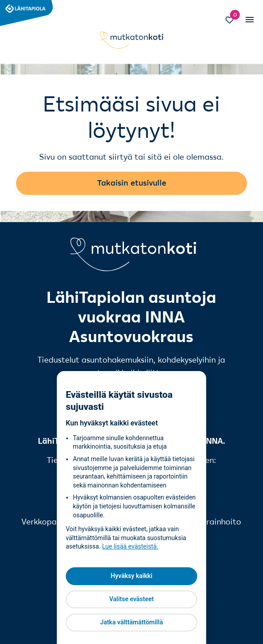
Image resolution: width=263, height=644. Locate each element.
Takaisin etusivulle (132, 183)
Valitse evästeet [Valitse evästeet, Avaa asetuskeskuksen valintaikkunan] (131, 599)
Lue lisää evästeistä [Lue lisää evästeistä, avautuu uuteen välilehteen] (129, 546)
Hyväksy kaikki (131, 576)
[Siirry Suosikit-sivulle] (233, 21)
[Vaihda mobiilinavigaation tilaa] (249, 20)
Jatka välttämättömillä (132, 622)
